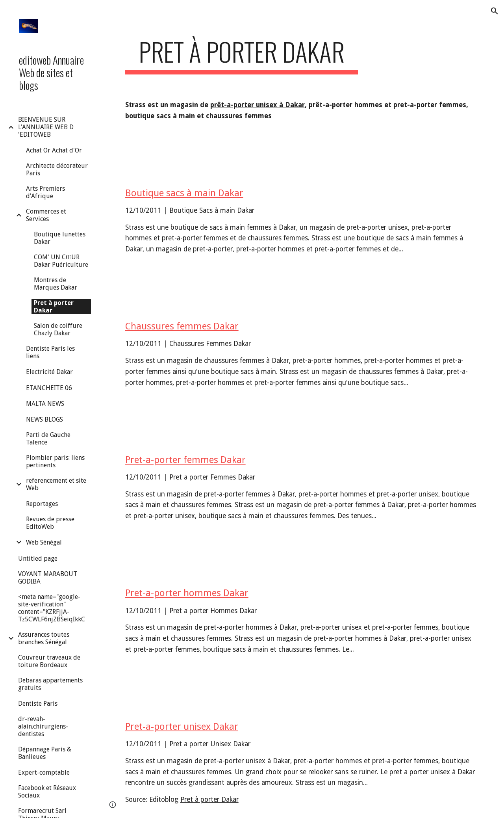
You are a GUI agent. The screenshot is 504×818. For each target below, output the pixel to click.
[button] (495, 11)
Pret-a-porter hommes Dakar (187, 593)
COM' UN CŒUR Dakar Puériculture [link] (61, 261)
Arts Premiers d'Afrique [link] (45, 192)
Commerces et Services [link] (46, 215)
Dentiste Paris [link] (38, 704)
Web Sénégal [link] (44, 542)
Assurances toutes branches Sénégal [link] (44, 638)
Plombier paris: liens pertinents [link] (55, 461)
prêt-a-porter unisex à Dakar (258, 105)
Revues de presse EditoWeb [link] (50, 523)
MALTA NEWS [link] (45, 404)
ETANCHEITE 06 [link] (49, 388)
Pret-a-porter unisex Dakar (182, 727)
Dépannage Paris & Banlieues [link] (45, 753)
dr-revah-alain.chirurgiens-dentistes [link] (43, 726)
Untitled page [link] (38, 559)
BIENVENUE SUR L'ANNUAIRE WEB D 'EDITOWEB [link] (46, 127)
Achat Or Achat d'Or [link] (54, 150)
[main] (242, 55)
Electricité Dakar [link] (49, 372)
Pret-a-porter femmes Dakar (185, 460)
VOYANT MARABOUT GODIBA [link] (48, 578)
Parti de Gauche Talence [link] (48, 439)
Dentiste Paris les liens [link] (50, 352)
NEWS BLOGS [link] (44, 419)
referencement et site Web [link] (56, 484)
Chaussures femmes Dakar (182, 326)
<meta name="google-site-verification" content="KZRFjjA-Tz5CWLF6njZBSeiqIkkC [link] (52, 608)
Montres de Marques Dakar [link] (56, 284)
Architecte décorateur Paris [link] (57, 169)
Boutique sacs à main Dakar (184, 193)
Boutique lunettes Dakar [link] (60, 238)
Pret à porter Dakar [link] (54, 307)
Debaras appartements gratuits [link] (50, 684)
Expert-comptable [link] (44, 772)
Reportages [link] (42, 504)
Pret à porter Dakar (209, 799)
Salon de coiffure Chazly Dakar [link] (58, 329)
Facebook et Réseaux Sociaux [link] (47, 792)
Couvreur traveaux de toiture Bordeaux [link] (49, 661)
